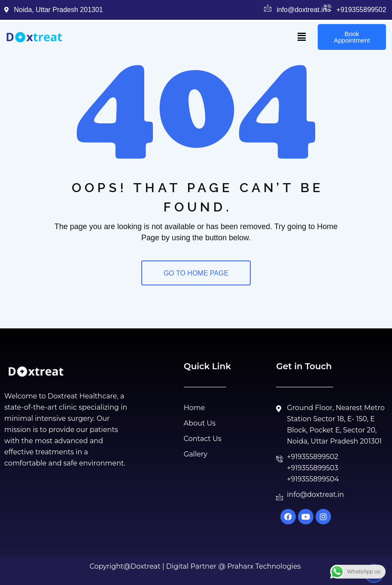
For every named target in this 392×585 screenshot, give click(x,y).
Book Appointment (352, 37)
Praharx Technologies (264, 566)
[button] (302, 37)
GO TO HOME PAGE (196, 273)
